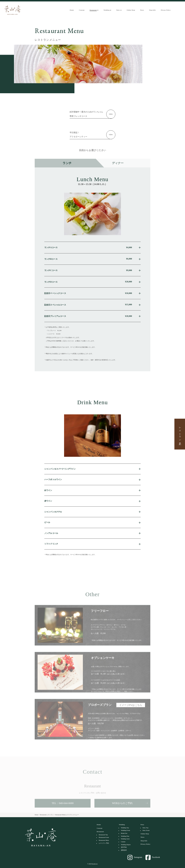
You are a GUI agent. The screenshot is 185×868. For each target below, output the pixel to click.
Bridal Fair (124, 833)
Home (72, 10)
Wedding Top (125, 828)
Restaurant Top (103, 835)
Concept (82, 10)
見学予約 (124, 847)
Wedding (107, 10)
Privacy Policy (166, 10)
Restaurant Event (104, 837)
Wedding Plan (125, 836)
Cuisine (123, 842)
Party (118, 10)
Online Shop (131, 10)
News (142, 10)
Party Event (146, 830)
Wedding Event (126, 830)
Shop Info (152, 10)
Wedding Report (126, 845)
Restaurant (93, 10)
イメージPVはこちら (131, 712)
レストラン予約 (180, 434)
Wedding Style (125, 839)
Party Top (145, 828)
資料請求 (124, 850)
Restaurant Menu (104, 840)
